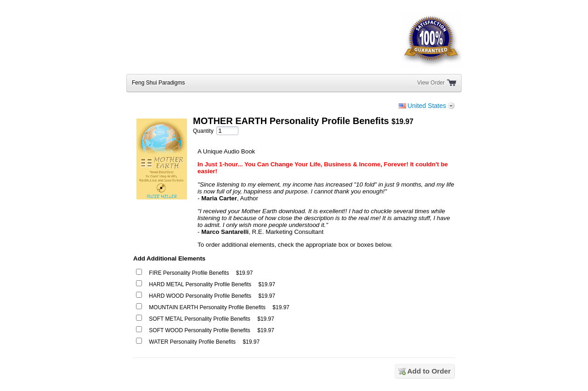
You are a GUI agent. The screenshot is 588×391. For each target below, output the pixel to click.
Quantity (203, 131)
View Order (431, 83)
